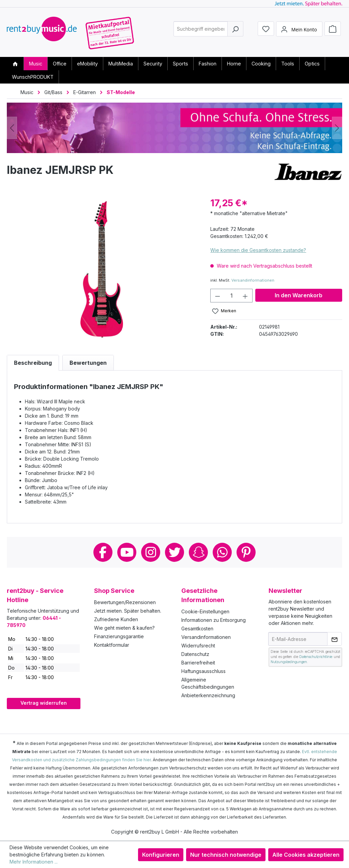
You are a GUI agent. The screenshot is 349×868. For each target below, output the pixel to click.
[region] (102, 269)
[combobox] (201, 32)
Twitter (174, 552)
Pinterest (246, 552)
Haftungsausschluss (203, 671)
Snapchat (198, 552)
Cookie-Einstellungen (205, 611)
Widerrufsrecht (198, 646)
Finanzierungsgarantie (119, 636)
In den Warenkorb (299, 295)
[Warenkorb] (333, 31)
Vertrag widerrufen (44, 703)
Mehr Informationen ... (34, 862)
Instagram (151, 552)
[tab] (33, 363)
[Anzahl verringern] (217, 296)
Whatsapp (222, 552)
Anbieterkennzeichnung (208, 695)
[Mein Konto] (299, 32)
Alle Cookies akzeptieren (306, 855)
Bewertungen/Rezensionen (125, 602)
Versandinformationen (253, 280)
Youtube (127, 552)
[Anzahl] (232, 296)
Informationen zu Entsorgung (214, 620)
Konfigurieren (161, 855)
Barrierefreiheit (198, 663)
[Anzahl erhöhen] (245, 296)
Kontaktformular (112, 645)
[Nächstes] (337, 128)
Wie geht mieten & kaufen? (124, 628)
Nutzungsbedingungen (289, 662)
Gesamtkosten (197, 628)
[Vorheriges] (12, 128)
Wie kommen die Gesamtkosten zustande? (258, 250)
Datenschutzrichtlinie (316, 657)
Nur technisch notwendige (226, 855)
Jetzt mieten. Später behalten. (128, 611)
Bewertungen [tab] (88, 363)
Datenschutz (195, 654)
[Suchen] (235, 32)
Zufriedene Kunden (116, 619)
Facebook (103, 552)
